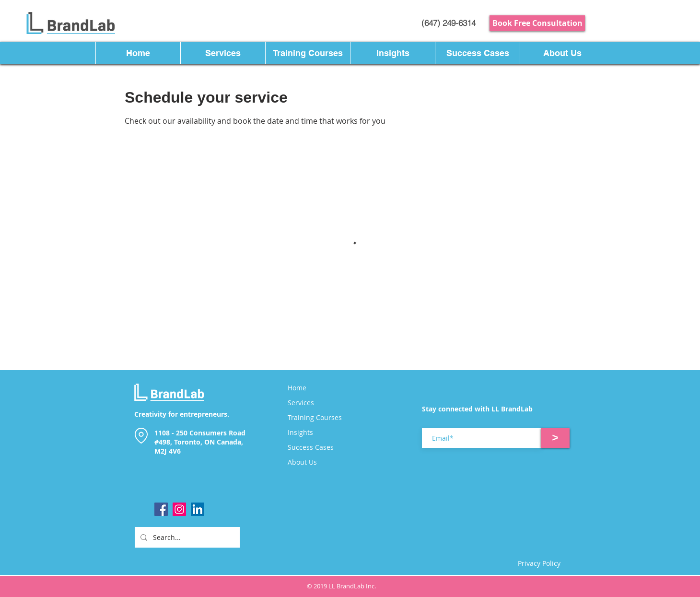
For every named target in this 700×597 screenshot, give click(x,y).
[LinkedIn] (198, 509)
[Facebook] (161, 509)
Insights (300, 433)
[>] (555, 438)
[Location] (141, 436)
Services (301, 403)
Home (297, 388)
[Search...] (186, 537)
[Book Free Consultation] (537, 23)
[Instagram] (179, 509)
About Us (302, 462)
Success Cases (311, 447)
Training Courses (315, 418)
